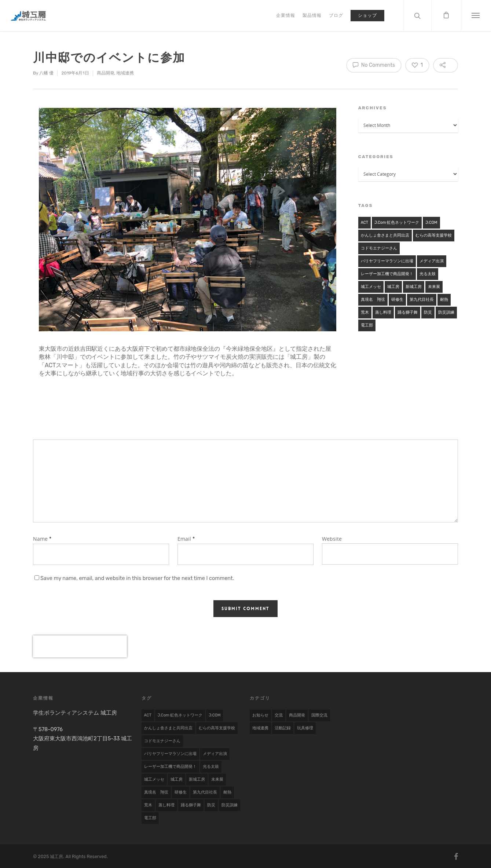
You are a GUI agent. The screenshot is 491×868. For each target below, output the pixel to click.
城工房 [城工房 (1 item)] (393, 287)
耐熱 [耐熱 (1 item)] (444, 300)
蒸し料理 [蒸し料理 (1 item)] (383, 312)
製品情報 (312, 15)
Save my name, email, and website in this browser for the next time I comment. (137, 578)
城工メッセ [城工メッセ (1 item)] (371, 287)
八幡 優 (46, 73)
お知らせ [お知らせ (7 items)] (260, 715)
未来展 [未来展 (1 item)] (434, 287)
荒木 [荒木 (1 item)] (365, 312)
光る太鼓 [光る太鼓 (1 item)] (428, 274)
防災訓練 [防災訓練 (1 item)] (446, 312)
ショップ (367, 15)
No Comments (374, 65)
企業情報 (286, 15)
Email (186, 539)
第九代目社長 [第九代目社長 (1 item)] (422, 300)
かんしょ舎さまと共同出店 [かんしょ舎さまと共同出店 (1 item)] (385, 235)
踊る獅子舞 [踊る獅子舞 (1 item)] (408, 312)
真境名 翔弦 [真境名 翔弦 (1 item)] (373, 300)
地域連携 (125, 73)
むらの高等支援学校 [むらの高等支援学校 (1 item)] (434, 235)
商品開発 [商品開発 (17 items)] (297, 715)
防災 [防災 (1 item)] (428, 312)
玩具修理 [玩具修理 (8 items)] (305, 728)
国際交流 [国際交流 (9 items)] (319, 715)
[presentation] (80, 646)
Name (42, 539)
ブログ (336, 15)
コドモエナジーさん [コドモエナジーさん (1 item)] (379, 248)
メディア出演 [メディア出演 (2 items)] (432, 261)
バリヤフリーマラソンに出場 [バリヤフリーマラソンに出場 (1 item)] (387, 261)
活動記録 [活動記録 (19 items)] (283, 728)
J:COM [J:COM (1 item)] (431, 223)
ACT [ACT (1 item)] (364, 223)
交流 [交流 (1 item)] (279, 715)
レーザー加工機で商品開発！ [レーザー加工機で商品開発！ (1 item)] (387, 274)
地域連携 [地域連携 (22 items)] (260, 728)
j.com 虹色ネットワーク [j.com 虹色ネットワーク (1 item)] (397, 223)
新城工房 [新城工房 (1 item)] (414, 287)
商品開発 (106, 73)
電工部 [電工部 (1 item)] (367, 325)
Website (332, 539)
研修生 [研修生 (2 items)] (397, 300)
